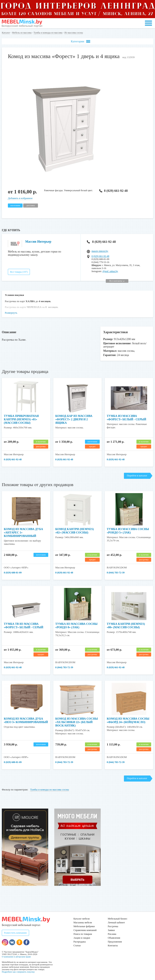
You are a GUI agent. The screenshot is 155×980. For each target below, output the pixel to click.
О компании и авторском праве (16, 957)
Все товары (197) (19, 272)
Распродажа (80, 942)
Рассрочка (113, 926)
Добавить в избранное (20, 198)
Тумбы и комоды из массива (48, 33)
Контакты (113, 946)
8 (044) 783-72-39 (116, 573)
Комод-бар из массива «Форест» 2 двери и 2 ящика (74, 419)
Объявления (114, 938)
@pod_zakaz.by (110, 271)
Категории (81, 41)
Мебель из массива (22, 33)
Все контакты (117, 281)
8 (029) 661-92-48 (113, 191)
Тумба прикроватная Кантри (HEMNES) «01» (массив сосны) (21, 419)
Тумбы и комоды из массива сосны (49, 790)
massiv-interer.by (100, 251)
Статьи (77, 946)
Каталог (6, 33)
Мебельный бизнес (118, 919)
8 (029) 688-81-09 (13, 573)
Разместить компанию (15, 933)
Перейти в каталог (137, 475)
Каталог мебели (82, 919)
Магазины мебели (83, 923)
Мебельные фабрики (84, 926)
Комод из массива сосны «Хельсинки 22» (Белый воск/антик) (77, 722)
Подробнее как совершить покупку (18, 972)
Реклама (112, 934)
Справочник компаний (85, 930)
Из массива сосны (74, 33)
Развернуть (11, 313)
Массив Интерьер (38, 242)
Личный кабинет (116, 923)
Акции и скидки (82, 938)
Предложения (115, 942)
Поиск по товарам (83, 934)
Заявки (111, 930)
